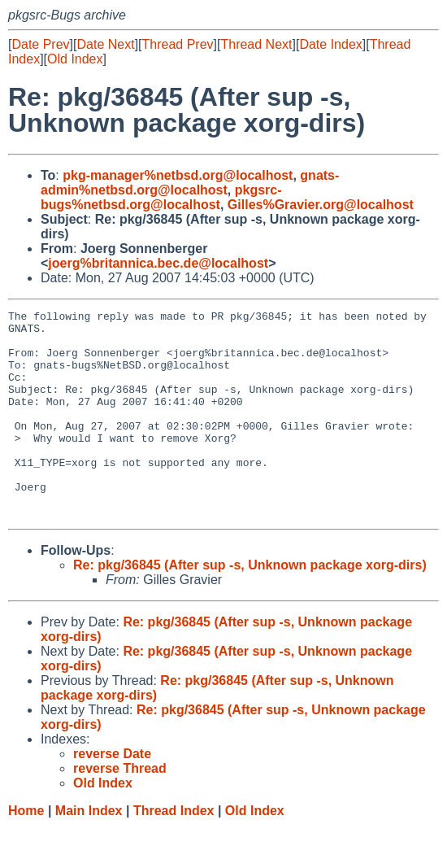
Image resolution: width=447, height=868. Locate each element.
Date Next (105, 44)
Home (26, 852)
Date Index (330, 44)
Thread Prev (178, 44)
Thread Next (256, 44)
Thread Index (174, 852)
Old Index (75, 59)
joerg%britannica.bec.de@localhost (158, 263)
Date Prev (40, 44)
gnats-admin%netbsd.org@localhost (190, 183)
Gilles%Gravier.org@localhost (321, 205)
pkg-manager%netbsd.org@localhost (178, 175)
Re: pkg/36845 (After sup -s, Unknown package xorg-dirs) (250, 606)
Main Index (89, 852)
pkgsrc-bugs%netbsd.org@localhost (161, 197)
